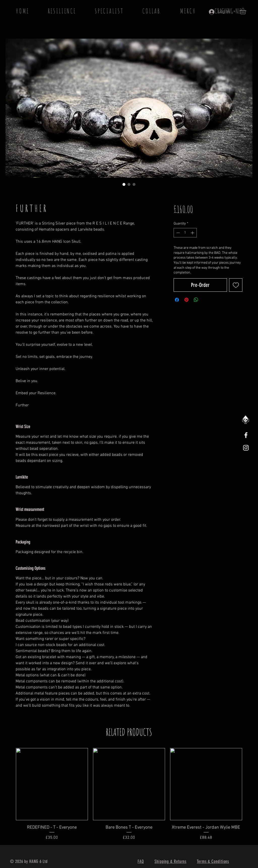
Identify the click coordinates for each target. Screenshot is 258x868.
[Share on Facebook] (177, 300)
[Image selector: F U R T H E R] (124, 184)
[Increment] (193, 233)
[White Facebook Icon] (246, 435)
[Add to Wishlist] (236, 285)
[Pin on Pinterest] (186, 300)
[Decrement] (178, 233)
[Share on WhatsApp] (196, 300)
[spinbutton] (185, 233)
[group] (129, 794)
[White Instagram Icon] (246, 448)
